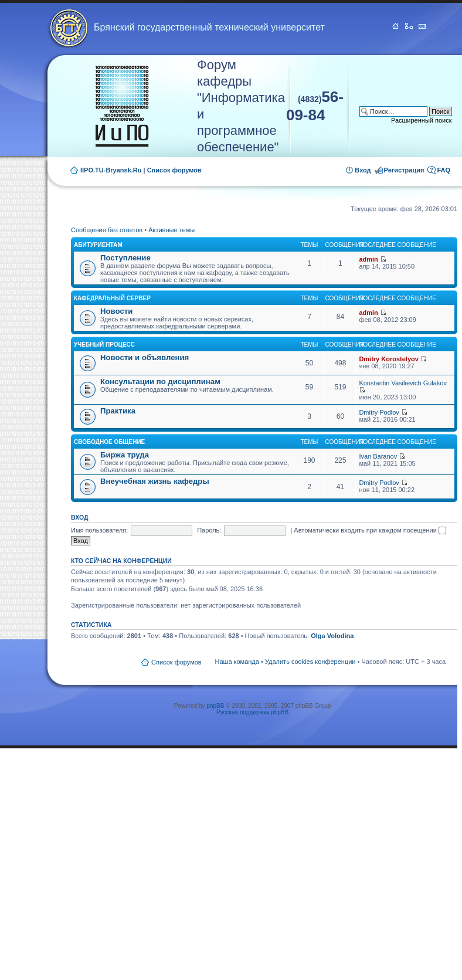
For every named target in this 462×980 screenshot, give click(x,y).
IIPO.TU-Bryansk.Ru (111, 170)
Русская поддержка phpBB (252, 712)
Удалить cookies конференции (310, 662)
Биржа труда (125, 455)
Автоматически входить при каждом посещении (370, 530)
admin (368, 259)
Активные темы (171, 230)
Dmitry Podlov (379, 412)
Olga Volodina (332, 636)
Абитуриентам (98, 245)
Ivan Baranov (378, 456)
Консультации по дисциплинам (160, 382)
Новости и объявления (145, 357)
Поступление (125, 258)
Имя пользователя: (99, 530)
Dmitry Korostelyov (388, 359)
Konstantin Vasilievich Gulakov (403, 383)
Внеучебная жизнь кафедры (155, 481)
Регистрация (404, 170)
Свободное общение (109, 442)
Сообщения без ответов (107, 230)
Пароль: (209, 530)
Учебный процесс (104, 345)
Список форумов (174, 170)
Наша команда (237, 662)
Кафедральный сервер (112, 298)
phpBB (215, 706)
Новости (116, 311)
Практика (118, 411)
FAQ (444, 170)
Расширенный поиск (422, 120)
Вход (363, 170)
